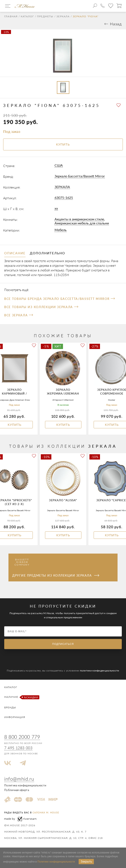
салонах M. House (46, 812)
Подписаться (63, 644)
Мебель (61, 230)
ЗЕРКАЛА (62, 187)
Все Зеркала (19, 315)
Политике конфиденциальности (56, 862)
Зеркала (63, 16)
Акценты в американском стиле (79, 219)
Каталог (27, 16)
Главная (11, 16)
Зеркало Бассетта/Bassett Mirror (80, 176)
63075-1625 (64, 197)
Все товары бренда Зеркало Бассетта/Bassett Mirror (60, 299)
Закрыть (86, 861)
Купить (63, 425)
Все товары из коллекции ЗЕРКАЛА (41, 307)
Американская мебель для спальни (82, 223)
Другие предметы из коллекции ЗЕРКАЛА (56, 575)
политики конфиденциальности (100, 671)
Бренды (10, 707)
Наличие (21, 697)
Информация (15, 717)
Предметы (45, 16)
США (59, 165)
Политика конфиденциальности (25, 785)
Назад (116, 24)
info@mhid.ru (19, 779)
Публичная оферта (17, 790)
